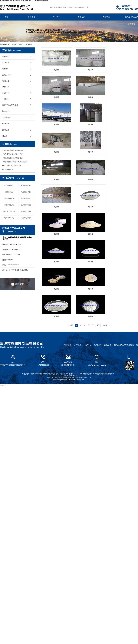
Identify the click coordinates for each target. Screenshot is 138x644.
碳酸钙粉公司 (9, 205)
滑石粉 (5, 69)
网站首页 (68, 308)
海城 (64, 341)
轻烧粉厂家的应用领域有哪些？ (15, 150)
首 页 (14, 44)
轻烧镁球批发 (26, 205)
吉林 (77, 341)
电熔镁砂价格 (26, 192)
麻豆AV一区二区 (9, 211)
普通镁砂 (6, 130)
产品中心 (56, 17)
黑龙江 (72, 341)
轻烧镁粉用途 (8, 169)
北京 (86, 341)
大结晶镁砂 (7, 117)
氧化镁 (56, 70)
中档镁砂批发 (26, 198)
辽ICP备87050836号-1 (69, 339)
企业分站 (64, 343)
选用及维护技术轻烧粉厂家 (13, 154)
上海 (90, 341)
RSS (78, 343)
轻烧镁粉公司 (9, 185)
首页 (7, 17)
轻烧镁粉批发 (9, 198)
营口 (57, 341)
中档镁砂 (6, 99)
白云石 (5, 136)
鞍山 (61, 341)
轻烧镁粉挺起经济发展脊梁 (13, 158)
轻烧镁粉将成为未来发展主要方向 (15, 162)
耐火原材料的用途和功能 (12, 166)
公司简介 (32, 17)
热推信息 (57, 343)
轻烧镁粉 (6, 111)
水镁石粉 (6, 62)
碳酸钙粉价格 (26, 211)
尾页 (98, 243)
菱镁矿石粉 (7, 75)
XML (83, 343)
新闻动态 (81, 17)
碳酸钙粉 (6, 56)
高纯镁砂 (6, 93)
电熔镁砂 (6, 87)
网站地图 (72, 343)
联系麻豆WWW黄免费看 (131, 18)
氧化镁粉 (29, 44)
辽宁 (68, 341)
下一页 (91, 243)
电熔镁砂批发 (26, 218)
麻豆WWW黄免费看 (10, 105)
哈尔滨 (81, 341)
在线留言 (106, 17)
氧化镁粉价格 (26, 185)
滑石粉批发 (9, 192)
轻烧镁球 (6, 124)
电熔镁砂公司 (9, 218)
